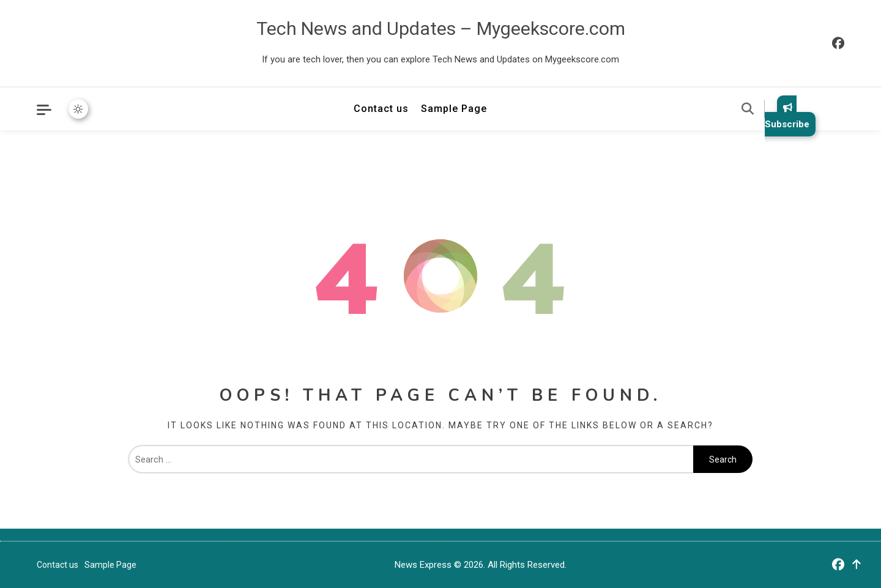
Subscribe (787, 116)
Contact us (381, 109)
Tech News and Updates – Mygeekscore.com (441, 28)
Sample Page (454, 109)
